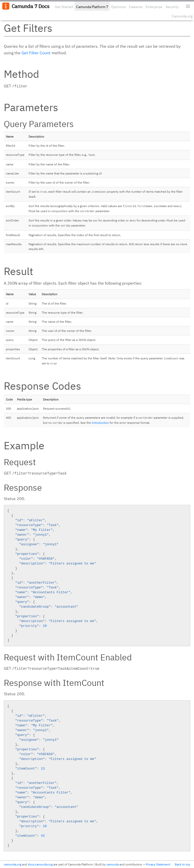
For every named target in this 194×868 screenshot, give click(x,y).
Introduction (100, 423)
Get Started (64, 7)
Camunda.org (182, 16)
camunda (113, 864)
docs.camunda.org (40, 864)
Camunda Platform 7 (92, 7)
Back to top (183, 864)
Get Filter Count (36, 53)
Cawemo (136, 7)
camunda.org (13, 864)
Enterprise (154, 7)
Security (172, 7)
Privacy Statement (158, 864)
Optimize (118, 7)
